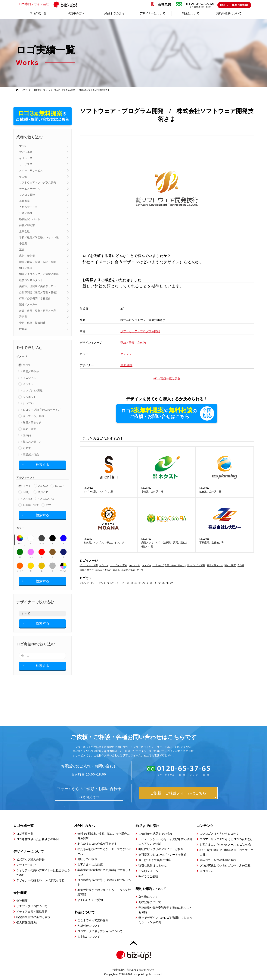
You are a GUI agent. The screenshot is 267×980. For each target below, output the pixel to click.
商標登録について (150, 902)
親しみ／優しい (32, 442)
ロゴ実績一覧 (40, 90)
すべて (23, 146)
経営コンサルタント (31, 280)
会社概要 (165, 4)
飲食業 (23, 329)
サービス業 (26, 164)
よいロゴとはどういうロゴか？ (219, 834)
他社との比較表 (87, 859)
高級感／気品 (31, 455)
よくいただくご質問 (90, 900)
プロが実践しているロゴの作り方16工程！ (227, 865)
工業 (22, 250)
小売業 (23, 243)
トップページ (25, 90)
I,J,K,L (27, 492)
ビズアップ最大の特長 (30, 859)
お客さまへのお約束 (90, 864)
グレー (42, 540)
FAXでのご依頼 (148, 876)
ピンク (31, 553)
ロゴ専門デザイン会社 (50, 4)
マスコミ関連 (27, 195)
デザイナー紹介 (26, 865)
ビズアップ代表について (32, 906)
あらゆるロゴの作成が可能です (97, 844)
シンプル (28, 403)
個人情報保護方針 (28, 922)
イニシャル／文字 (89, 566)
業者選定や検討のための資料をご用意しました (104, 872)
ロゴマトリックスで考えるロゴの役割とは (226, 839)
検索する (42, 465)
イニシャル (29, 378)
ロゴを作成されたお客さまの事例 (37, 839)
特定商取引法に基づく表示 (33, 917)
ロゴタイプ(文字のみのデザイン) (42, 410)
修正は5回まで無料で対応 (155, 860)
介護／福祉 (26, 213)
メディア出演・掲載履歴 (32, 912)
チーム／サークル (30, 189)
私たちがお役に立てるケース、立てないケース (104, 851)
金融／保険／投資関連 (32, 323)
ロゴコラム (207, 871)
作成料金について (89, 926)
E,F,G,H (60, 486)
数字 (49, 505)
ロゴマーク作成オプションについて (100, 931)
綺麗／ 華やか (87, 570)
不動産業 (24, 201)
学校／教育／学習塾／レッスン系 (39, 237)
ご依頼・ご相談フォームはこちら (178, 793)
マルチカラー (64, 567)
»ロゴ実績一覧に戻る (167, 378)
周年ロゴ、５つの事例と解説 (218, 860)
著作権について (148, 897)
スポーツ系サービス (31, 170)
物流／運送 (26, 268)
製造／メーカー (28, 304)
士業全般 (24, 231)
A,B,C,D (43, 486)
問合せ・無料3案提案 (234, 5)
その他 (23, 176)
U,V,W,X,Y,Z (47, 499)
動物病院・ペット (30, 219)
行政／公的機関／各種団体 (35, 298)
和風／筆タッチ (32, 423)
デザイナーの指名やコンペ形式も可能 (40, 880)
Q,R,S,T (28, 499)
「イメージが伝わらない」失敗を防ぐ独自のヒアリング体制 (165, 841)
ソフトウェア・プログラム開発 (38, 182)
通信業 (23, 317)
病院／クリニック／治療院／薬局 (39, 274)
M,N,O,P (43, 492)
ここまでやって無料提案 (93, 920)
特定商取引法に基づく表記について (134, 970)
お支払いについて (89, 937)
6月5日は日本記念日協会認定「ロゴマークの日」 (227, 852)
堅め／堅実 (29, 429)
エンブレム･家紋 (33, 390)
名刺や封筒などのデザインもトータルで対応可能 (104, 892)
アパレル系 (26, 152)
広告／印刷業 (27, 256)
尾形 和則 (126, 365)
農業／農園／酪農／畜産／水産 (38, 311)
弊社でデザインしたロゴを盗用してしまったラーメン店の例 (165, 920)
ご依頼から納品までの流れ (155, 834)
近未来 (27, 448)
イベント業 (26, 158)
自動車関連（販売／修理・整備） (39, 292)
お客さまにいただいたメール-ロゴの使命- (226, 845)
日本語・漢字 (31, 505)
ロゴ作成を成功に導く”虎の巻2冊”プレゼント (104, 882)
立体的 (27, 435)
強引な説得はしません (153, 865)
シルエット (29, 397)
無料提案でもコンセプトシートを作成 (162, 855)
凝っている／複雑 (33, 416)
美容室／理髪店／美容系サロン (38, 286)
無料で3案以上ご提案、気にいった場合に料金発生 (104, 836)
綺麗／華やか (31, 371)
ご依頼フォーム (148, 871)
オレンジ (20, 567)
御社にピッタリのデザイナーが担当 (161, 849)
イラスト (28, 384)
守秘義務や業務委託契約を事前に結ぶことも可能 (165, 910)
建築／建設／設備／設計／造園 (38, 262)
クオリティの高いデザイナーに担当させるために (43, 873)
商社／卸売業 (27, 225)
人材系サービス (28, 207)
